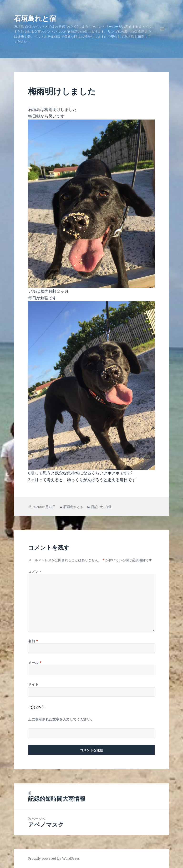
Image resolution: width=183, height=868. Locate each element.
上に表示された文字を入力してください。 (61, 719)
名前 (33, 641)
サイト (33, 684)
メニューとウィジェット (162, 36)
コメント (35, 572)
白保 (108, 507)
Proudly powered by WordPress (54, 858)
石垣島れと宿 (35, 18)
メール (35, 663)
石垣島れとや (73, 507)
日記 (94, 507)
